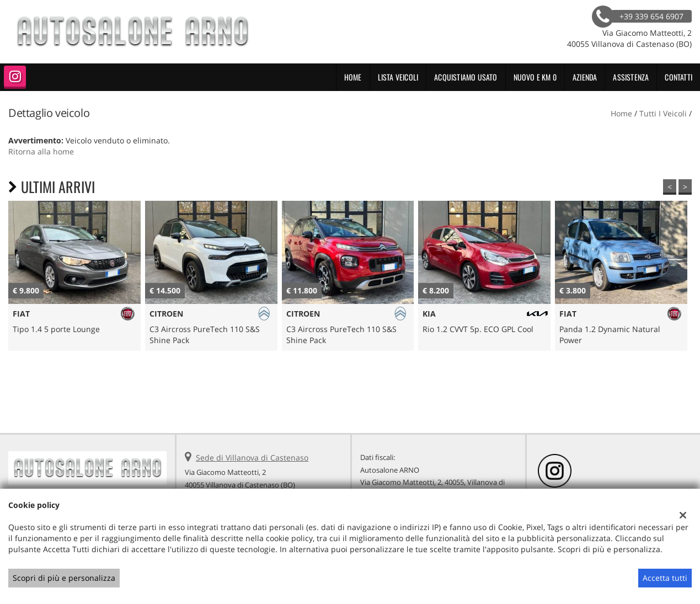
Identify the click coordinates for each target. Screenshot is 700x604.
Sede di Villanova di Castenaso (252, 458)
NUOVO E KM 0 (535, 77)
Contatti (678, 77)
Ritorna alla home (41, 151)
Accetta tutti (665, 578)
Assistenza (631, 77)
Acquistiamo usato (466, 77)
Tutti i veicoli (663, 113)
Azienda (585, 77)
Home (353, 77)
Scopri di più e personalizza (64, 578)
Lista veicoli (398, 77)
